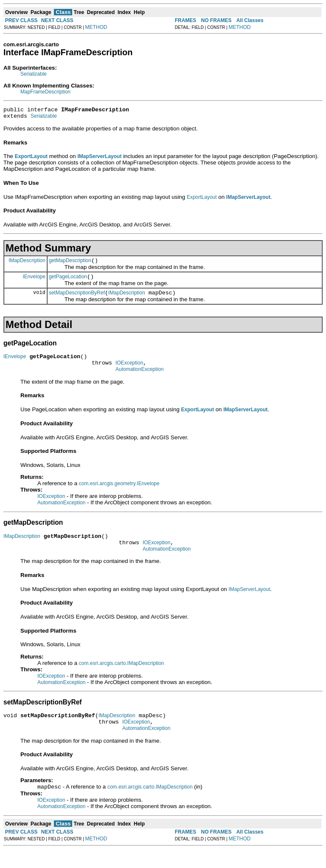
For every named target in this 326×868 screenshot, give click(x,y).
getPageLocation (68, 282)
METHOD (96, 27)
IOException (129, 372)
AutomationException (139, 379)
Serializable (34, 74)
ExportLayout (202, 200)
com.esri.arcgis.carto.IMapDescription (122, 677)
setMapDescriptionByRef (77, 299)
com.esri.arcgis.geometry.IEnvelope (119, 494)
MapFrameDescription (45, 92)
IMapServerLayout (249, 603)
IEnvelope (34, 281)
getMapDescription (70, 264)
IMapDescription (27, 264)
